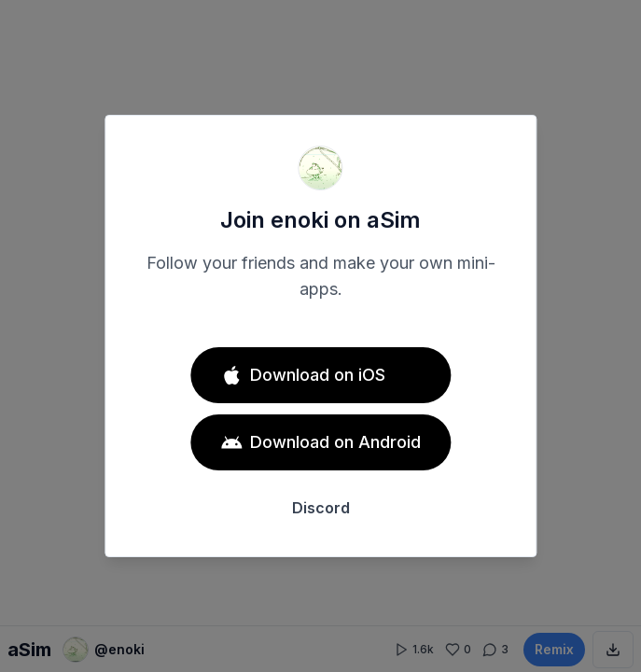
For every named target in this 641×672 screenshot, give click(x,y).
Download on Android (320, 442)
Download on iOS (303, 375)
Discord (321, 508)
